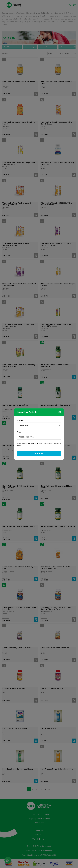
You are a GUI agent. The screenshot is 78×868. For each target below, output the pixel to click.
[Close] (60, 412)
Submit (39, 454)
